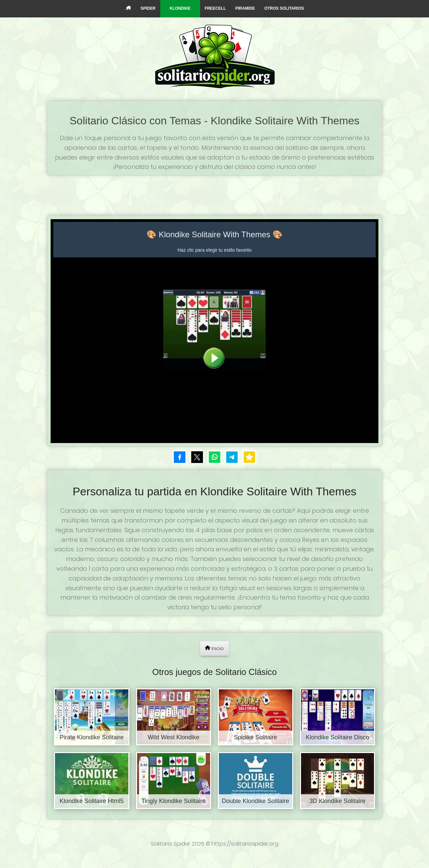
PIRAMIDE (245, 8)
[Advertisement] (214, 194)
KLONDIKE (180, 8)
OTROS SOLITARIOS (284, 8)
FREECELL (215, 8)
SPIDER (148, 8)
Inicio (214, 648)
